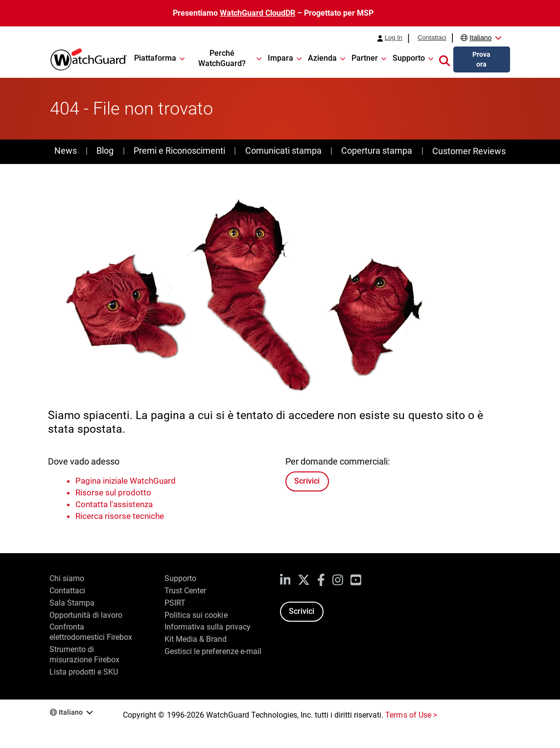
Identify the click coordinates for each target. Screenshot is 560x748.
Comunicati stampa (283, 151)
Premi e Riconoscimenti (179, 151)
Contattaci (432, 38)
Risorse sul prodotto (113, 492)
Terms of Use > (411, 715)
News (66, 151)
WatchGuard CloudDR (257, 13)
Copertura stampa (377, 151)
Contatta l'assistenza (114, 504)
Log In (394, 38)
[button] (444, 60)
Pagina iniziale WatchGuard (126, 481)
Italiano (480, 38)
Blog (105, 151)
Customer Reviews (469, 151)
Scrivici (307, 481)
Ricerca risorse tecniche (120, 516)
